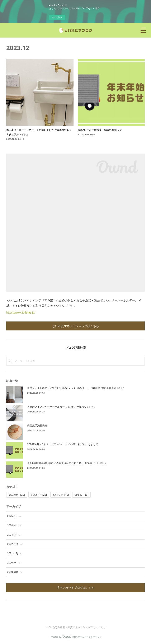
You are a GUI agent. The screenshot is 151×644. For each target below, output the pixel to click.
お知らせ (61, 495)
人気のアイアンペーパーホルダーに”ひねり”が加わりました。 (62, 407)
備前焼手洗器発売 (37, 426)
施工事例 (17, 495)
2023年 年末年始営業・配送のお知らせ (100, 130)
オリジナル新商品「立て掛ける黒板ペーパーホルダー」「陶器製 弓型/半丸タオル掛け (75, 388)
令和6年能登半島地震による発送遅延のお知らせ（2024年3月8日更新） (67, 463)
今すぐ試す (57, 17)
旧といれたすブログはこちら (76, 588)
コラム (81, 495)
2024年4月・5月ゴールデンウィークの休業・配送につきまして (63, 444)
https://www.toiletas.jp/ (21, 313)
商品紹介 (39, 495)
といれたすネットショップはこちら (76, 326)
